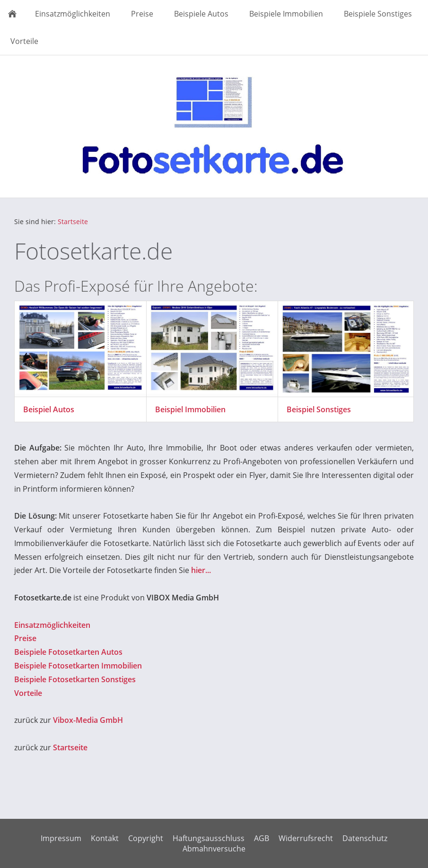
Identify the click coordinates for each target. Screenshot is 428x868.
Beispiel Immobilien (190, 409)
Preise (25, 638)
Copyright (146, 838)
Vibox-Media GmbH (88, 720)
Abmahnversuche (214, 849)
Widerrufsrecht (306, 838)
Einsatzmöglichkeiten (52, 625)
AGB (262, 838)
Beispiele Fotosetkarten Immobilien (78, 666)
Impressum (61, 838)
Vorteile (28, 693)
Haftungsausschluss (209, 838)
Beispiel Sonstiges (319, 409)
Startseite (73, 221)
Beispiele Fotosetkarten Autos (68, 652)
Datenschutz (365, 838)
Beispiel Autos (49, 409)
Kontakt (105, 838)
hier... (201, 570)
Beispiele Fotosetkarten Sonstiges (75, 679)
